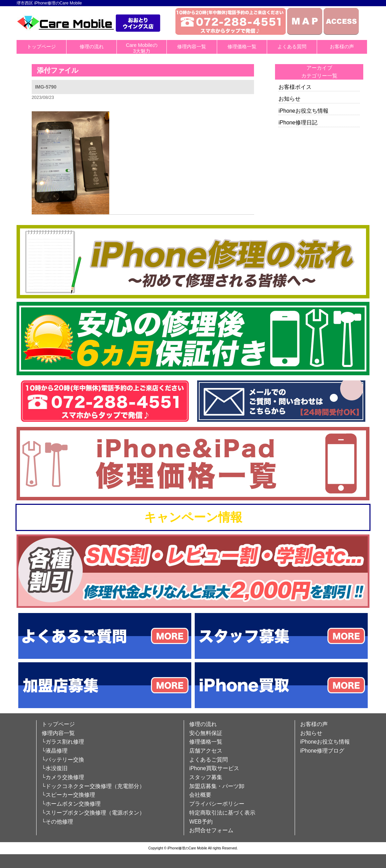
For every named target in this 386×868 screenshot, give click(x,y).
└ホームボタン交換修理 (71, 804)
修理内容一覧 (192, 47)
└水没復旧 (55, 768)
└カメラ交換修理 (63, 777)
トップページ (41, 47)
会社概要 (200, 795)
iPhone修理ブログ (322, 751)
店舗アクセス (206, 751)
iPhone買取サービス (214, 768)
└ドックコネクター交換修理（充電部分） (93, 786)
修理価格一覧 (242, 47)
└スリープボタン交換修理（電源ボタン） (93, 813)
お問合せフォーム (211, 830)
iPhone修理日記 (298, 122)
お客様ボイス (295, 87)
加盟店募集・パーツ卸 (217, 786)
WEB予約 (201, 822)
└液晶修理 (55, 751)
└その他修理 (57, 822)
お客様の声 (342, 47)
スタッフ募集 (206, 777)
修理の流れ (92, 47)
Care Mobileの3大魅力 (142, 48)
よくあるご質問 (209, 760)
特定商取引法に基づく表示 (222, 813)
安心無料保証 (206, 733)
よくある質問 (292, 47)
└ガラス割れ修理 (63, 742)
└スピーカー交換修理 (68, 795)
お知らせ (289, 99)
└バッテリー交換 (63, 760)
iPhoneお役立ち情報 (303, 111)
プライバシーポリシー (217, 804)
